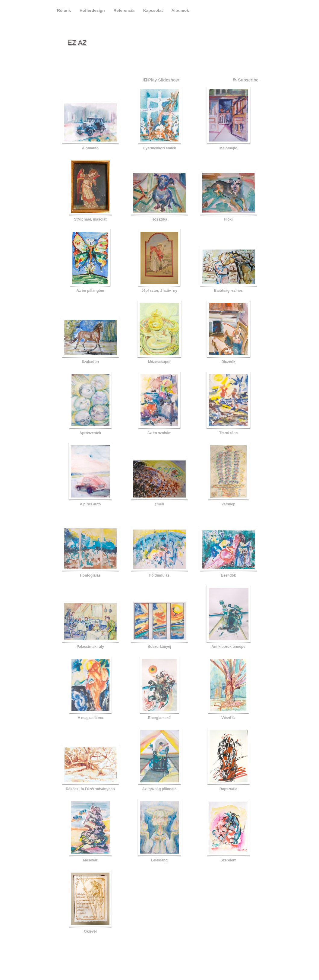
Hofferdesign (93, 10)
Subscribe (248, 80)
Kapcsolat (154, 10)
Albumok (180, 10)
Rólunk (65, 10)
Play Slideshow (164, 80)
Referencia (124, 10)
